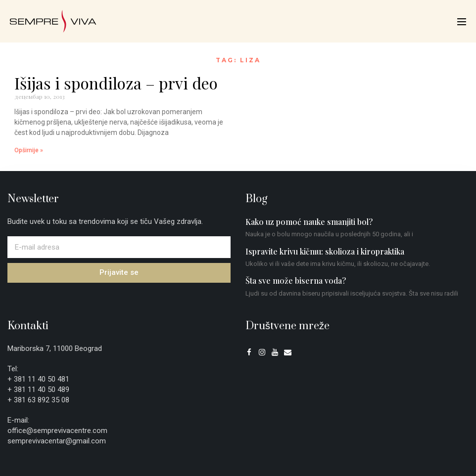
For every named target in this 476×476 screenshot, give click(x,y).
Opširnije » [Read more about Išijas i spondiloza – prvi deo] (29, 150)
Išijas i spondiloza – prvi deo (116, 83)
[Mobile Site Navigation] (462, 22)
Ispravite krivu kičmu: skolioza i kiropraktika (325, 251)
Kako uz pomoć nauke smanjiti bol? (309, 222)
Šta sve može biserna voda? (296, 281)
